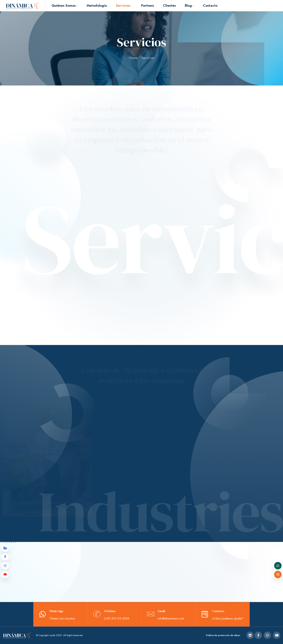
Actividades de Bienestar (56, 229)
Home (133, 58)
